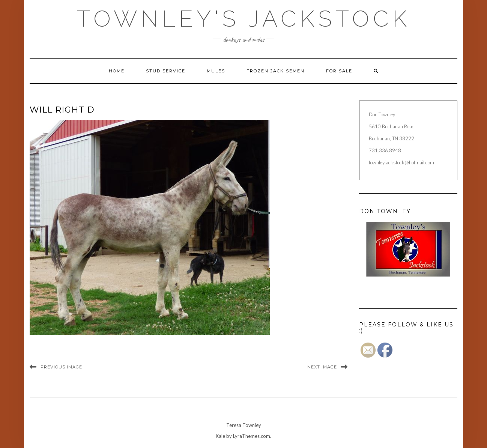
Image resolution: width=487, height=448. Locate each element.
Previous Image (61, 367)
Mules (216, 71)
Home (117, 71)
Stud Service (166, 71)
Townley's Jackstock (244, 19)
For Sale (339, 71)
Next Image (322, 367)
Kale (220, 436)
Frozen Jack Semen (276, 71)
